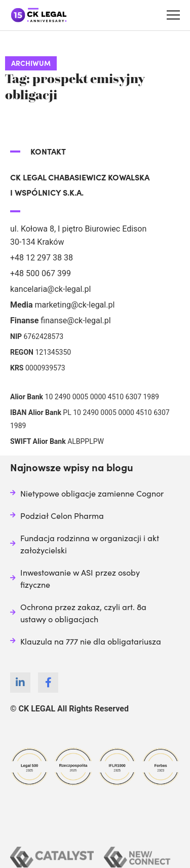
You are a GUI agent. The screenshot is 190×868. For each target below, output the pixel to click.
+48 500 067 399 (41, 273)
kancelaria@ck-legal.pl (50, 289)
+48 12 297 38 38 (42, 258)
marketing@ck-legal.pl (74, 305)
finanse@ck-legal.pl (75, 320)
